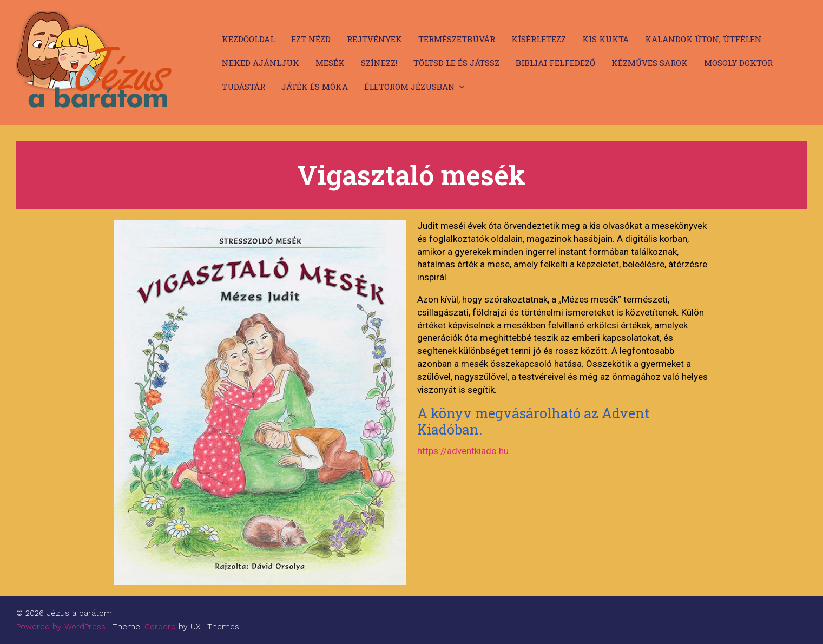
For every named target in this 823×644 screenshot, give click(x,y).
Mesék (330, 63)
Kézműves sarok (650, 63)
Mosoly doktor (738, 63)
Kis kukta (605, 39)
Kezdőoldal (248, 39)
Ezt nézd (311, 39)
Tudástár (243, 87)
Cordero (160, 627)
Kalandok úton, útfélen (703, 39)
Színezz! (379, 63)
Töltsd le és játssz (456, 63)
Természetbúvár (457, 39)
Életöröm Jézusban (410, 87)
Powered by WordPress (61, 627)
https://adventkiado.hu (463, 451)
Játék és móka (315, 87)
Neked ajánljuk (261, 63)
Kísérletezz (539, 39)
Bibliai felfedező (555, 63)
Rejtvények (374, 39)
